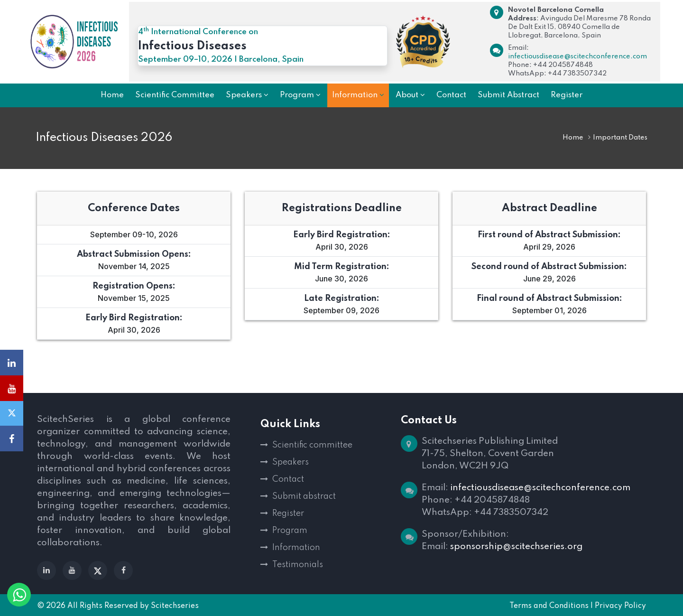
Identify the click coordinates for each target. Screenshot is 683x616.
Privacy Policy (620, 606)
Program (290, 531)
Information (296, 548)
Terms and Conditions (549, 606)
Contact (288, 479)
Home (573, 138)
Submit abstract (304, 496)
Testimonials (298, 565)
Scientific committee (312, 445)
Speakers (291, 462)
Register (288, 513)
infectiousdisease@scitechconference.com (577, 56)
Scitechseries (175, 606)
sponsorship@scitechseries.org (516, 546)
